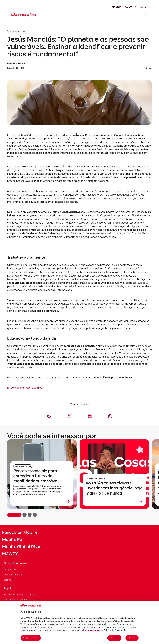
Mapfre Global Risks (22, 547)
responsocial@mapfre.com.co (25, 388)
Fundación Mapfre (20, 532)
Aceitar (132, 638)
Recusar (114, 638)
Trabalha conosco (14, 575)
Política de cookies (92, 630)
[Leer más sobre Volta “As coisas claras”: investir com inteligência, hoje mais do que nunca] (114, 501)
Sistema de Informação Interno (21, 595)
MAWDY (10, 554)
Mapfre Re (12, 540)
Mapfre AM (10, 570)
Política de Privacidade (16, 600)
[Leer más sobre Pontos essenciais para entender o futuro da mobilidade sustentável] (42, 501)
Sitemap (8, 580)
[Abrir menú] (146, 15)
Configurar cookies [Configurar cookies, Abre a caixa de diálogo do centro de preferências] (31, 638)
